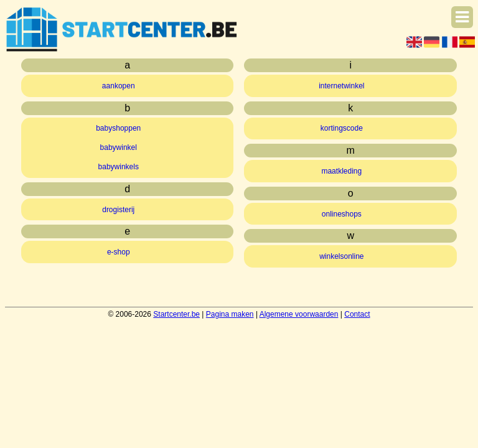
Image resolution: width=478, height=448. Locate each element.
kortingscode (342, 128)
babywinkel (119, 147)
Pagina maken (230, 314)
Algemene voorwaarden (299, 314)
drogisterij (118, 210)
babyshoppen (118, 128)
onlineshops (342, 214)
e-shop (119, 252)
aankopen (119, 86)
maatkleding (341, 171)
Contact (357, 314)
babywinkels (119, 167)
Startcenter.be (176, 314)
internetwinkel (341, 86)
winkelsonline (341, 256)
